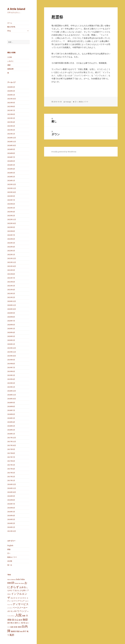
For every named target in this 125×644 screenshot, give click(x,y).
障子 (25, 631)
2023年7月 (11, 200)
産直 (16, 627)
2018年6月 (11, 414)
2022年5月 (11, 243)
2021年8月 (11, 274)
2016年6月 (11, 508)
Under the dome (19, 583)
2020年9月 (11, 313)
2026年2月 (11, 91)
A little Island (16, 9)
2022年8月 (11, 231)
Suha (23, 579)
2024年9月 (11, 149)
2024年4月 (11, 169)
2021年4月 (11, 290)
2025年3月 (11, 126)
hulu (18, 579)
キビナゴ (14, 598)
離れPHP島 (11, 27)
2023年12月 (12, 184)
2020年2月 (11, 340)
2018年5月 (11, 418)
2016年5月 (11, 512)
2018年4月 (11, 422)
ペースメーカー (20, 608)
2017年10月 (12, 445)
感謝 (9, 65)
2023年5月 (11, 208)
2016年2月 (11, 523)
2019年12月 (12, 348)
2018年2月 (11, 430)
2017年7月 (11, 457)
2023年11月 (12, 188)
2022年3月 (11, 251)
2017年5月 (11, 465)
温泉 (12, 627)
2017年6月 (11, 461)
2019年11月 (12, 352)
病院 (20, 627)
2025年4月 (11, 122)
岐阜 (21, 620)
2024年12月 (12, 138)
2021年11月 (12, 262)
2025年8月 (11, 106)
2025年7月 (11, 110)
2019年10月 (12, 356)
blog (9, 31)
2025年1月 (11, 134)
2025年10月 (12, 99)
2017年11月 (12, 441)
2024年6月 (11, 161)
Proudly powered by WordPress (64, 152)
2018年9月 (11, 403)
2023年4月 (11, 212)
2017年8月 (11, 453)
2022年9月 (11, 227)
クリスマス (22, 598)
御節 (25, 620)
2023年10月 (12, 192)
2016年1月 (11, 527)
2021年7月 (11, 278)
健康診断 (10, 69)
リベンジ (22, 611)
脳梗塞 (13, 631)
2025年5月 (11, 118)
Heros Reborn (11, 580)
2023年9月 (11, 196)
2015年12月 (12, 531)
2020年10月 (12, 309)
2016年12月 (12, 484)
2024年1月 (11, 180)
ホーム (10, 23)
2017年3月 (11, 473)
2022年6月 (11, 239)
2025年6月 (11, 114)
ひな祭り (23, 590)
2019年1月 (11, 387)
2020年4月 (11, 332)
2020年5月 (11, 329)
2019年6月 (11, 371)
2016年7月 (11, 504)
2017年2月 (11, 477)
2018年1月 (11, 434)
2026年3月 (11, 87)
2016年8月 (11, 500)
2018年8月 (11, 406)
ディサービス (21, 604)
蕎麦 (18, 631)
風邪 (12, 635)
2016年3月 (11, 519)
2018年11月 (12, 395)
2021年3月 (11, 293)
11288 (10, 57)
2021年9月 (11, 270)
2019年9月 (11, 360)
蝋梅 (21, 632)
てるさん (16, 590)
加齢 (24, 616)
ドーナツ (10, 608)
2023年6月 (11, 204)
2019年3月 (11, 383)
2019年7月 (11, 367)
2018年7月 (11, 410)
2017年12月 (12, 438)
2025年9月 (11, 103)
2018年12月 (12, 391)
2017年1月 (11, 480)
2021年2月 (11, 297)
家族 (9, 549)
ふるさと (10, 61)
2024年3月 (11, 173)
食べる (10, 565)
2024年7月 (11, 157)
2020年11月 (12, 305)
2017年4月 (11, 469)
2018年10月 (12, 399)
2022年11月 (12, 219)
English (10, 545)
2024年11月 (12, 142)
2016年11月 (12, 488)
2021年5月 (11, 286)
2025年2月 (11, 130)
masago (68, 102)
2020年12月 (12, 301)
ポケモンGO (12, 611)
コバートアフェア (18, 601)
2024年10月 (12, 145)
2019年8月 (11, 364)
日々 (9, 553)
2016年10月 (12, 492)
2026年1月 (11, 95)
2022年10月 (12, 223)
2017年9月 (11, 449)
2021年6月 (11, 282)
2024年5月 (11, 165)
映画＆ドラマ (12, 557)
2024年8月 (11, 153)
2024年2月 (11, 177)
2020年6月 (11, 325)
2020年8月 (11, 317)
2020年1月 (11, 344)
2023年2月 (11, 216)
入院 (18, 615)
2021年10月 (12, 266)
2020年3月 (11, 336)
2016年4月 (11, 516)
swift (11, 583)
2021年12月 (12, 258)
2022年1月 (11, 254)
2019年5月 (11, 375)
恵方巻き (11, 623)
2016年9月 (11, 496)
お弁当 (23, 587)
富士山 (15, 620)
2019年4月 (11, 379)
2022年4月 (11, 247)
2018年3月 (11, 426)
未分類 (10, 561)
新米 (16, 623)
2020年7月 (11, 321)
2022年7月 (11, 235)
